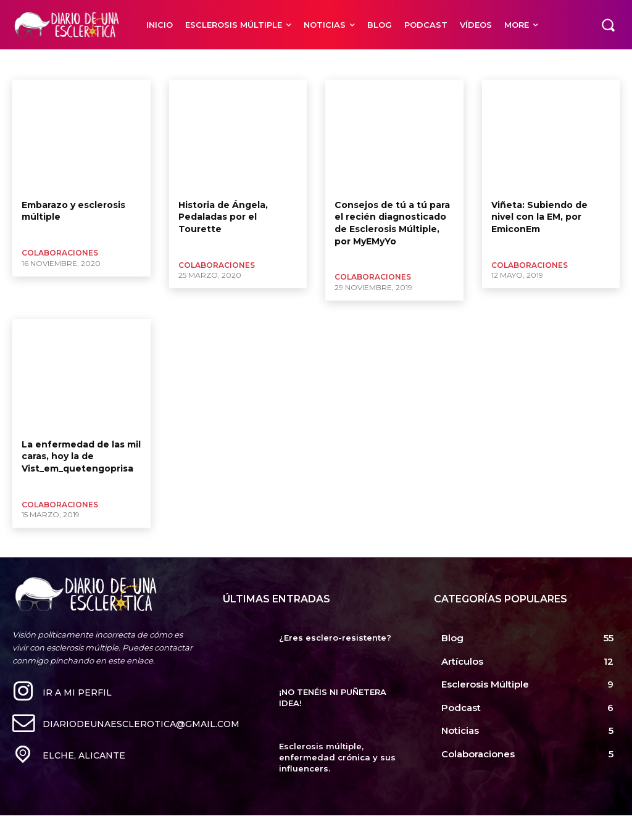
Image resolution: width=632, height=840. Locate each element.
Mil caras (32, 64)
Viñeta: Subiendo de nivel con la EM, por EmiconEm (539, 217)
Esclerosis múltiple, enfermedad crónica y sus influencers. (337, 757)
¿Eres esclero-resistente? (335, 638)
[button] (608, 25)
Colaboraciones (60, 253)
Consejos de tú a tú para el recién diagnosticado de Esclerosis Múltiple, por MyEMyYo (392, 223)
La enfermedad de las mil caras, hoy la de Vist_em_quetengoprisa (81, 456)
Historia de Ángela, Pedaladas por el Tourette (223, 217)
